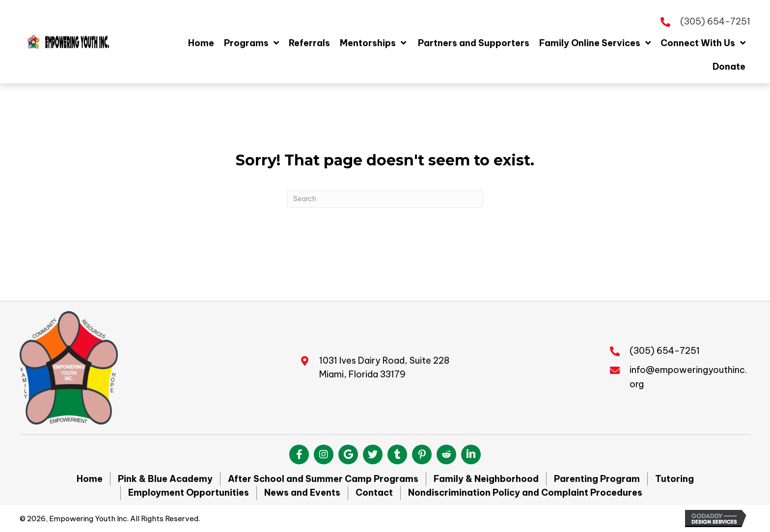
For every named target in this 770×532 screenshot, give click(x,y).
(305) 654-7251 (715, 21)
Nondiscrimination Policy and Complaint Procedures (525, 492)
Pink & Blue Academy (165, 479)
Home (90, 479)
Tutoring (674, 479)
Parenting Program (597, 479)
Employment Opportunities (189, 492)
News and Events (302, 492)
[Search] (385, 199)
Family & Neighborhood (486, 479)
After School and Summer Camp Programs (323, 479)
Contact (374, 492)
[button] (299, 454)
